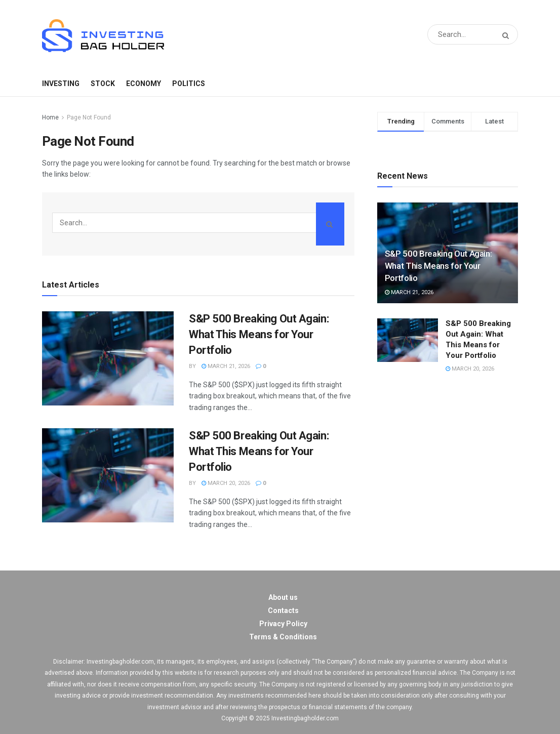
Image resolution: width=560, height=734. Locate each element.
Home (50, 117)
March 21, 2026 (226, 366)
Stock (103, 84)
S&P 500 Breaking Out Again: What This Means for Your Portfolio (259, 334)
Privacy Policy (283, 624)
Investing (61, 84)
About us (283, 597)
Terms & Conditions (283, 637)
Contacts (283, 610)
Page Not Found (89, 117)
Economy (144, 84)
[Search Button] (508, 36)
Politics (189, 84)
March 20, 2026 (226, 483)
